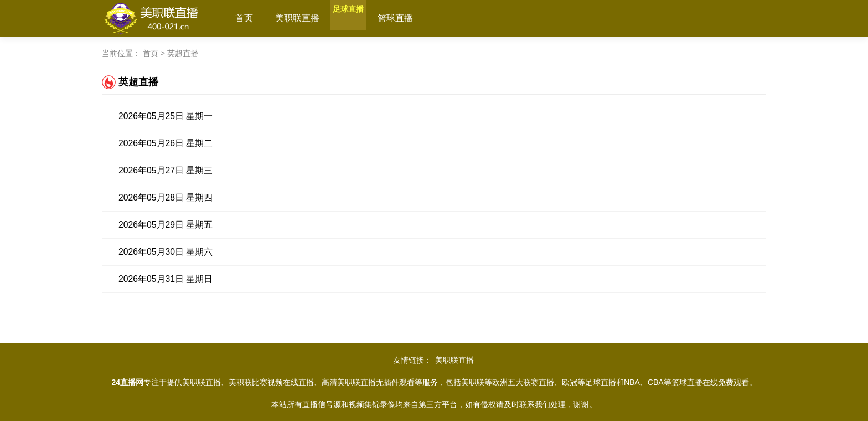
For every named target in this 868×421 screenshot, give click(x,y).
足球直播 (359, 18)
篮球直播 (417, 18)
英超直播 (183, 53)
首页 (244, 18)
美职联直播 (297, 18)
